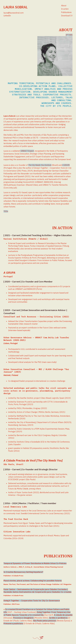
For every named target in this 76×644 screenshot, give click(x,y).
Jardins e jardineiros (58, 618)
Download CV (67, 16)
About (64, 6)
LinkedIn (7, 16)
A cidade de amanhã (63, 615)
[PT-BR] (69, 35)
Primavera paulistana (13, 623)
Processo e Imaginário (23, 618)
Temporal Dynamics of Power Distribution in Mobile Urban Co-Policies (35, 563)
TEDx (6, 211)
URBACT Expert (27, 151)
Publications (66, 12)
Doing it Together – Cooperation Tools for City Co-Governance (32, 601)
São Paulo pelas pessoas (45, 621)
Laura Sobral (16, 7)
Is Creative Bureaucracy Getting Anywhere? (23, 572)
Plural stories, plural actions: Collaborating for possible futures (33, 581)
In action (65, 9)
